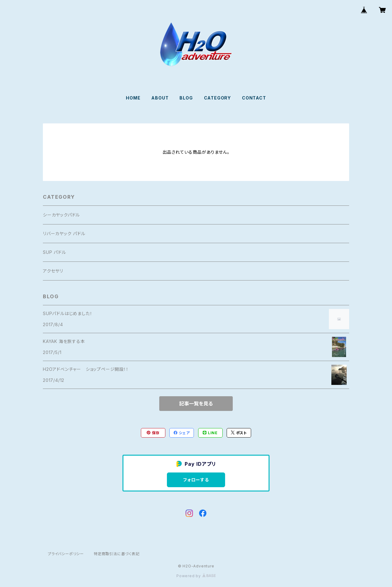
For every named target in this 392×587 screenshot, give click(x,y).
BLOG (186, 98)
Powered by (196, 576)
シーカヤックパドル (61, 215)
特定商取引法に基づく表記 (117, 554)
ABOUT (160, 98)
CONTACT (254, 98)
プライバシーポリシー (66, 554)
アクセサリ (53, 271)
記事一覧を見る (196, 404)
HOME (133, 98)
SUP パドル (55, 252)
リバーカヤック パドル (64, 233)
